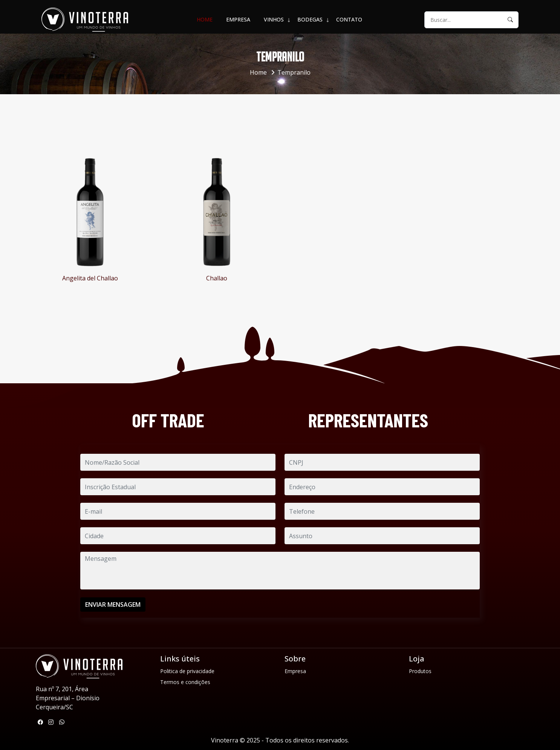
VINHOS (274, 19)
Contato (349, 19)
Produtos (420, 671)
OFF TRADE (168, 420)
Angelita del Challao (90, 278)
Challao (217, 278)
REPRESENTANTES (368, 420)
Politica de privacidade (187, 671)
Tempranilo (294, 72)
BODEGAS (310, 19)
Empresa (238, 19)
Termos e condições (185, 682)
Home (205, 19)
